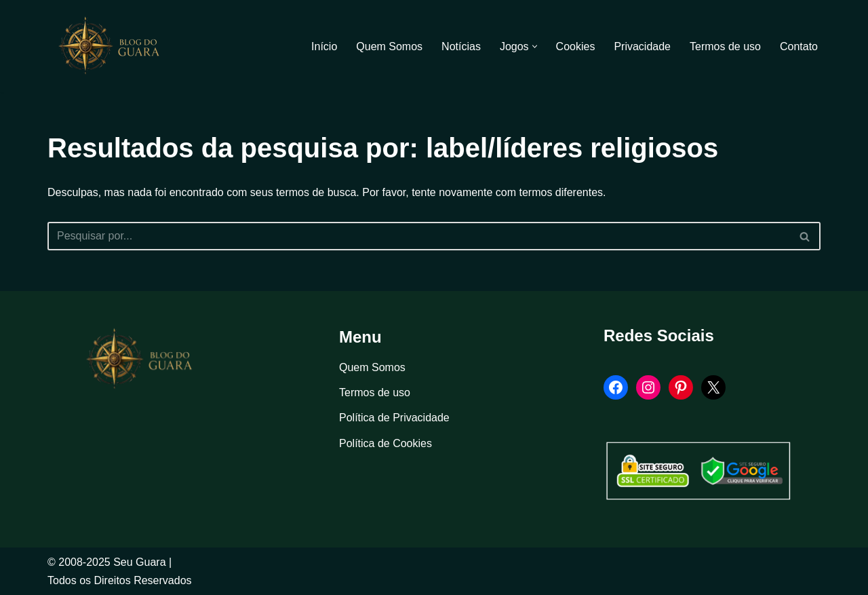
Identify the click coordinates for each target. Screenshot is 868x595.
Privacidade (642, 46)
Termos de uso (725, 46)
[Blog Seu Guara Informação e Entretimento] (115, 46)
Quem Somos (389, 46)
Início (324, 46)
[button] (535, 46)
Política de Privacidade (394, 418)
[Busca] (419, 236)
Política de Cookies (386, 443)
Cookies (576, 46)
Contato (799, 46)
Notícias (461, 46)
